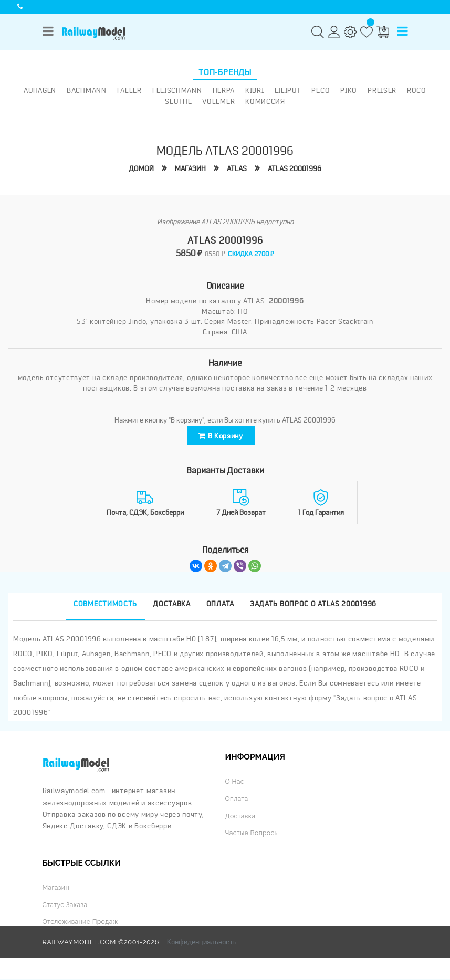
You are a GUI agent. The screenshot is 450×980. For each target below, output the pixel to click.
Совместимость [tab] (105, 606)
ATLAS (237, 169)
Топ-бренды (225, 72)
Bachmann (87, 90)
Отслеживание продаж (82, 923)
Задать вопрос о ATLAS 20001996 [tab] (313, 606)
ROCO (417, 90)
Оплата (237, 800)
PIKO (349, 90)
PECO (321, 90)
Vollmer (218, 101)
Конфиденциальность (202, 943)
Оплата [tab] (220, 606)
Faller (129, 90)
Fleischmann (177, 90)
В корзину (221, 437)
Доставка (241, 818)
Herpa (224, 90)
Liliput (288, 90)
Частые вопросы (253, 834)
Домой (139, 169)
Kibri (255, 90)
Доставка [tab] (172, 606)
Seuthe (178, 101)
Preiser (382, 90)
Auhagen (40, 90)
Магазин (189, 169)
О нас (235, 783)
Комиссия (265, 101)
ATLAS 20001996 (296, 169)
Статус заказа (66, 906)
